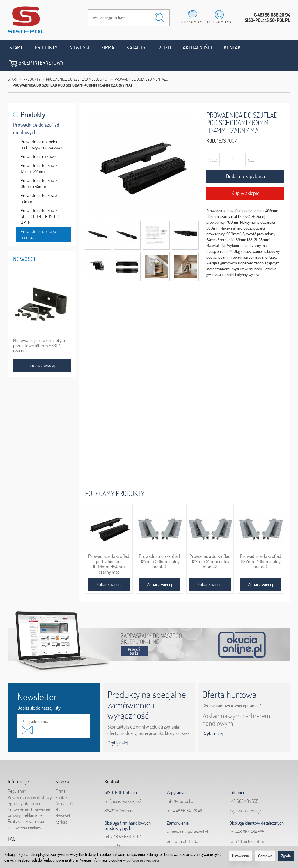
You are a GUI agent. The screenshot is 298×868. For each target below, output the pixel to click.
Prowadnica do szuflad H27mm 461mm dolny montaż (261, 545)
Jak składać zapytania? (28, 844)
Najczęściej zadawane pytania (27, 835)
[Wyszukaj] (159, 18)
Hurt (59, 794)
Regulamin (17, 775)
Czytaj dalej (118, 727)
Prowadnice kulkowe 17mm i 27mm (39, 152)
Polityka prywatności (26, 806)
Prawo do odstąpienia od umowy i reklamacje (29, 796)
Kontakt (234, 48)
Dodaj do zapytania (245, 160)
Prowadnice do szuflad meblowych (36, 113)
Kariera (61, 806)
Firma (108, 48)
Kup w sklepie (245, 177)
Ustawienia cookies (24, 812)
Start (16, 48)
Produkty (46, 48)
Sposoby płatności (24, 788)
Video (165, 48)
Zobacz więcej (109, 568)
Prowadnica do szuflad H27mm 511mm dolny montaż (210, 545)
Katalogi (136, 48)
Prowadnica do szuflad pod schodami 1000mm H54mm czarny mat (109, 548)
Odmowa (265, 856)
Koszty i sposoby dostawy (30, 781)
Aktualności (197, 48)
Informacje (18, 766)
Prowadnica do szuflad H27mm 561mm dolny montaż (159, 545)
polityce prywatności (143, 860)
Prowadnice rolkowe (38, 140)
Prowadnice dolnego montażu (38, 218)
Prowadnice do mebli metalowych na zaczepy (41, 129)
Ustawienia (240, 856)
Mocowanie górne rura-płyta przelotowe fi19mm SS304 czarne (39, 330)
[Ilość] (233, 144)
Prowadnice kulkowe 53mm (39, 182)
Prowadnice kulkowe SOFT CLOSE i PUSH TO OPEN (41, 201)
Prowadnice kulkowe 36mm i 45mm (39, 168)
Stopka (62, 766)
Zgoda (286, 856)
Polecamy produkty (115, 477)
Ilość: (212, 143)
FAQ (12, 823)
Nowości (79, 48)
